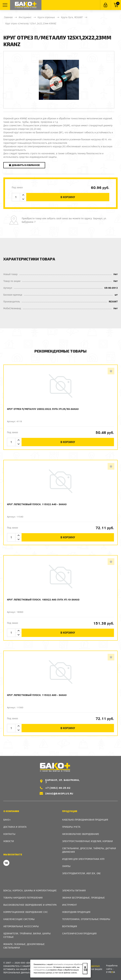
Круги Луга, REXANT (72, 17)
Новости (9, 841)
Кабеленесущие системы (19, 919)
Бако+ (7, 820)
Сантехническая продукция (79, 933)
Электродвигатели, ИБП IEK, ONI (81, 873)
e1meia (111, 972)
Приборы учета (71, 827)
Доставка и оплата (15, 827)
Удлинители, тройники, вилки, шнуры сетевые (27, 935)
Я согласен (86, 968)
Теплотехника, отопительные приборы (86, 919)
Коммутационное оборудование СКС (26, 912)
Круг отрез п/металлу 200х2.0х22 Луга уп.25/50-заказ (43, 409)
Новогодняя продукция (76, 912)
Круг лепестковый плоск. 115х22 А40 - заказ (37, 504)
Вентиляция (70, 926)
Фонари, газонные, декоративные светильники (24, 946)
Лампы (66, 866)
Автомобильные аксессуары (21, 926)
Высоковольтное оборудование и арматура (30, 905)
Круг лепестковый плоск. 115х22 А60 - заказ (37, 695)
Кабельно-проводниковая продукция (85, 820)
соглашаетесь (40, 970)
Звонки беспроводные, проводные (83, 898)
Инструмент (25, 17)
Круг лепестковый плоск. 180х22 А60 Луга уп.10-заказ (43, 599)
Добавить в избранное (24, 165)
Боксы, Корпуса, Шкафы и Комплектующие (30, 890)
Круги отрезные (46, 17)
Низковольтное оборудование (81, 834)
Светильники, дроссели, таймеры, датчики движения (89, 850)
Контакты (9, 834)
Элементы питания (74, 890)
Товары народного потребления (23, 898)
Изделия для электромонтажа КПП (83, 859)
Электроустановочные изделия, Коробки (87, 841)
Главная (8, 17)
